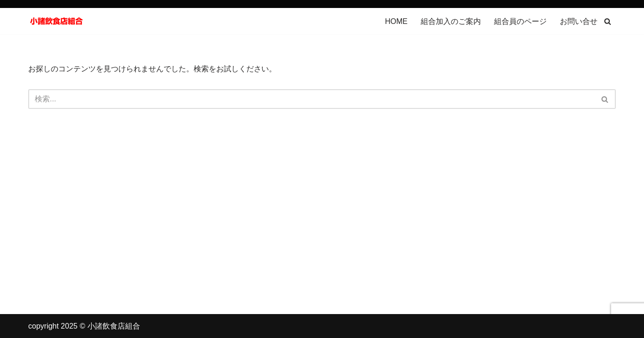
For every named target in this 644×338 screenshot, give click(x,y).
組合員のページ (520, 21)
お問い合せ (579, 21)
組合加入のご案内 (451, 21)
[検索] (608, 21)
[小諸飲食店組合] (56, 21)
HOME (396, 21)
